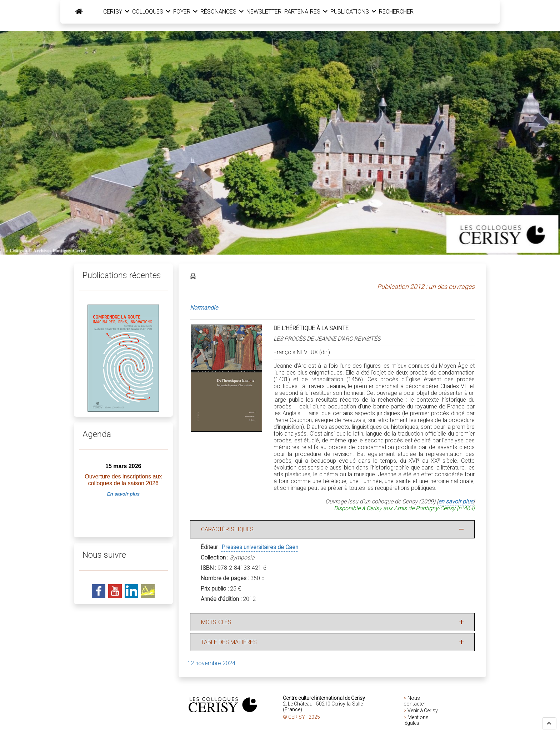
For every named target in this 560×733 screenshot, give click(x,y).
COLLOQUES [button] (158, 12)
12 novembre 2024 (211, 664)
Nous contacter (414, 702)
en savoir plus (456, 502)
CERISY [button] (123, 12)
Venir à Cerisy (423, 711)
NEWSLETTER (271, 12)
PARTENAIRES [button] (313, 12)
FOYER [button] (192, 12)
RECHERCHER (403, 12)
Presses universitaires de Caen (260, 548)
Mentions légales (416, 721)
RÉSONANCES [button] (229, 12)
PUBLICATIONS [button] (360, 12)
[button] (549, 723)
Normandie (204, 308)
